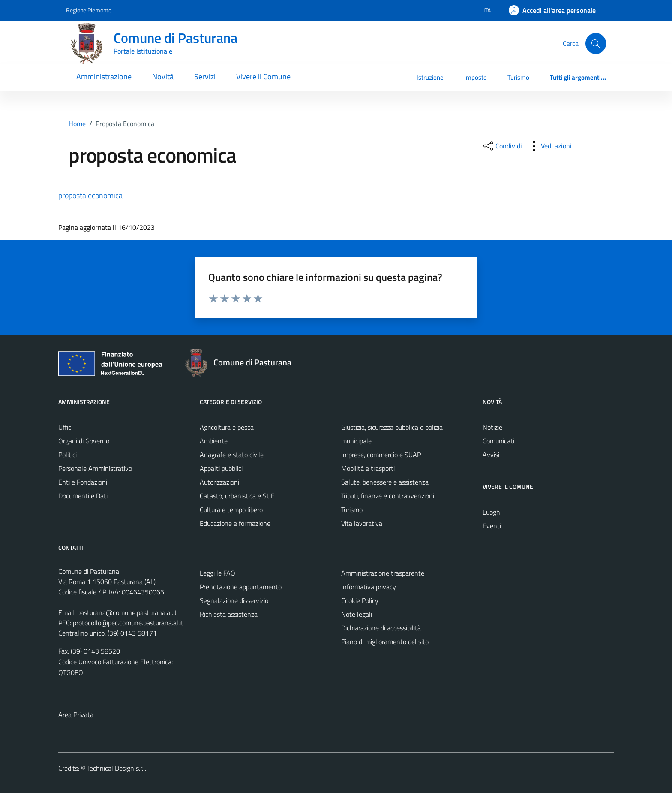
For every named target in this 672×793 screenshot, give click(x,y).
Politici (67, 455)
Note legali (357, 614)
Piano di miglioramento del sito (385, 642)
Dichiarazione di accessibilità (381, 628)
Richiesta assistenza (229, 614)
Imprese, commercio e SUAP (381, 455)
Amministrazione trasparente (383, 573)
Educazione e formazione (235, 523)
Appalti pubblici (221, 468)
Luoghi (492, 512)
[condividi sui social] (502, 146)
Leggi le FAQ (217, 573)
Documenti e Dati (83, 496)
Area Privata (76, 715)
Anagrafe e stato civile (232, 455)
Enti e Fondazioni (83, 482)
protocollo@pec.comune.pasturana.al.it (128, 623)
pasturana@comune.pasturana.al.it (127, 612)
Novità (163, 77)
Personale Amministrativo (95, 468)
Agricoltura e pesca (227, 427)
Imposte (475, 77)
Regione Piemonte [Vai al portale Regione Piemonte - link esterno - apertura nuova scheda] (89, 10)
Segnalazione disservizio (234, 600)
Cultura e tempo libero (231, 510)
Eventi (492, 526)
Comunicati (498, 441)
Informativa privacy (369, 587)
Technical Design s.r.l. (117, 768)
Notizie (492, 427)
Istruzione (430, 77)
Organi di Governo (84, 441)
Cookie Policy (360, 600)
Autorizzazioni (219, 482)
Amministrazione (104, 77)
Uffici (65, 427)
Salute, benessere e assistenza (385, 482)
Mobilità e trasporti (368, 468)
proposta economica (90, 195)
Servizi (205, 77)
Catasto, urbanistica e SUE (237, 496)
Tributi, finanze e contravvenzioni (388, 496)
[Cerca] (596, 43)
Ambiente (214, 441)
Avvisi (491, 455)
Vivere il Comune (263, 77)
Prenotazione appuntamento (241, 587)
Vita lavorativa (362, 523)
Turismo (518, 77)
